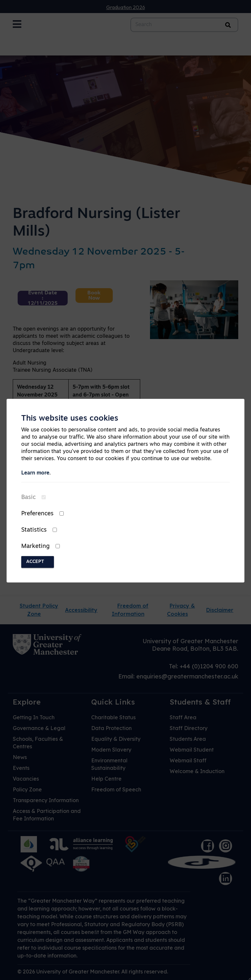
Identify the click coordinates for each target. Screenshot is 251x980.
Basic (28, 498)
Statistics (34, 530)
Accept (35, 562)
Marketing (35, 546)
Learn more (35, 473)
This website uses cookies (70, 419)
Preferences (37, 514)
